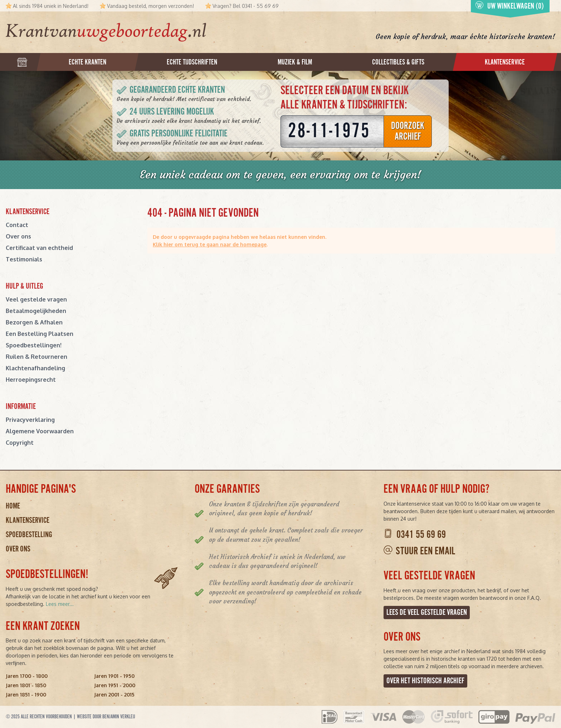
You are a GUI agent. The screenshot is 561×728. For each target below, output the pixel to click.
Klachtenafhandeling (35, 368)
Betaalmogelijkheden (36, 311)
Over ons (18, 236)
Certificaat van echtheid (39, 248)
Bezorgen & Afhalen (34, 322)
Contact (17, 225)
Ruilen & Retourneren (36, 357)
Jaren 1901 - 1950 (114, 676)
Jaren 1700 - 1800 (27, 676)
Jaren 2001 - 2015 (114, 695)
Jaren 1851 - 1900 (26, 695)
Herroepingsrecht (31, 380)
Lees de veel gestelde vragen (427, 613)
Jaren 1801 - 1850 (26, 685)
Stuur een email (425, 551)
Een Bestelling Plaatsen (40, 334)
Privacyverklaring (30, 420)
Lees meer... (60, 604)
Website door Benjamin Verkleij (106, 717)
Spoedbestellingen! (34, 345)
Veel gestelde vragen (36, 299)
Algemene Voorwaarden (40, 431)
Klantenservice (28, 520)
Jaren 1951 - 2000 (115, 685)
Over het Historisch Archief (425, 681)
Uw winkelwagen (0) (509, 6)
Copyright (20, 443)
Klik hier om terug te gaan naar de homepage (210, 244)
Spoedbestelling (29, 535)
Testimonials (24, 259)
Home (13, 506)
